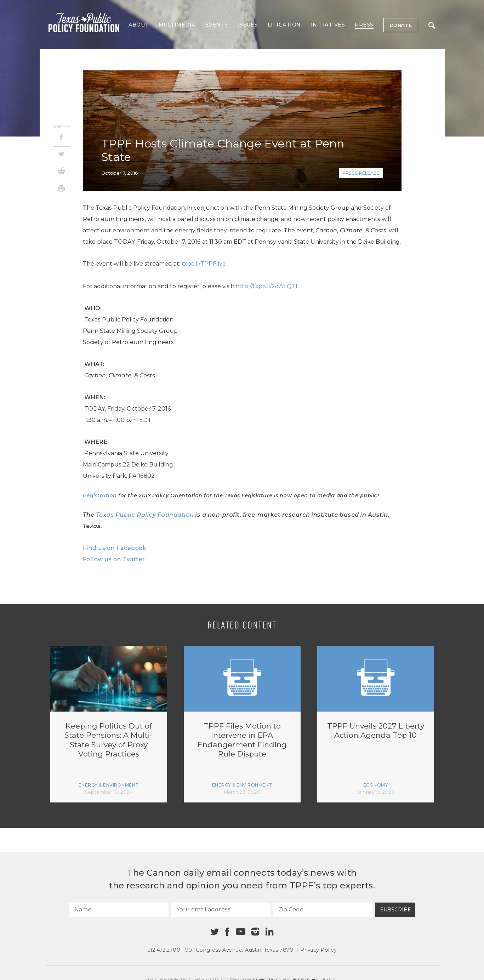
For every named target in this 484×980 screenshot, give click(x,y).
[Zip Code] (323, 910)
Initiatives (328, 25)
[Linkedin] (269, 932)
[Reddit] (61, 172)
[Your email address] (221, 910)
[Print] (61, 190)
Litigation (284, 25)
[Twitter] (61, 155)
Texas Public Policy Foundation (145, 515)
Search (432, 25)
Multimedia (177, 25)
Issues (248, 25)
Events (217, 25)
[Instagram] (255, 932)
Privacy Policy (318, 950)
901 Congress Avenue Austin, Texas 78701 (240, 950)
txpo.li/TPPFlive (204, 264)
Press (364, 25)
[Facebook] (61, 138)
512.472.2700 (164, 950)
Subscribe (396, 910)
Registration (100, 495)
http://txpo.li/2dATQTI (266, 286)
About (139, 25)
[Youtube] (241, 932)
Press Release (361, 173)
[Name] (119, 910)
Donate (401, 25)
